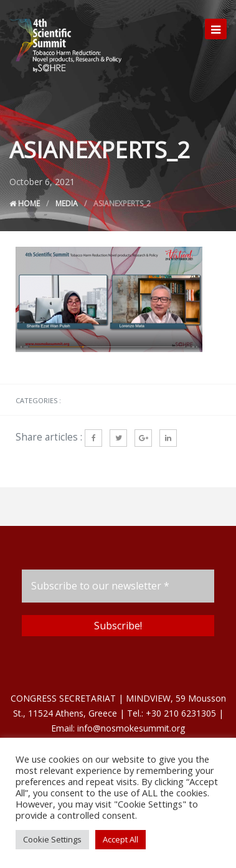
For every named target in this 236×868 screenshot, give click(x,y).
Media (67, 203)
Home (25, 203)
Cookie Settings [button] (52, 839)
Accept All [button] (120, 839)
